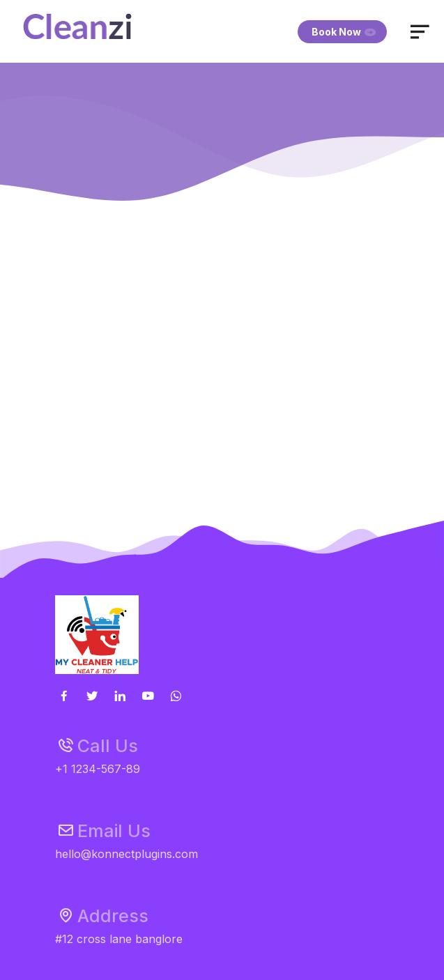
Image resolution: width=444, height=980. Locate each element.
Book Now (344, 32)
